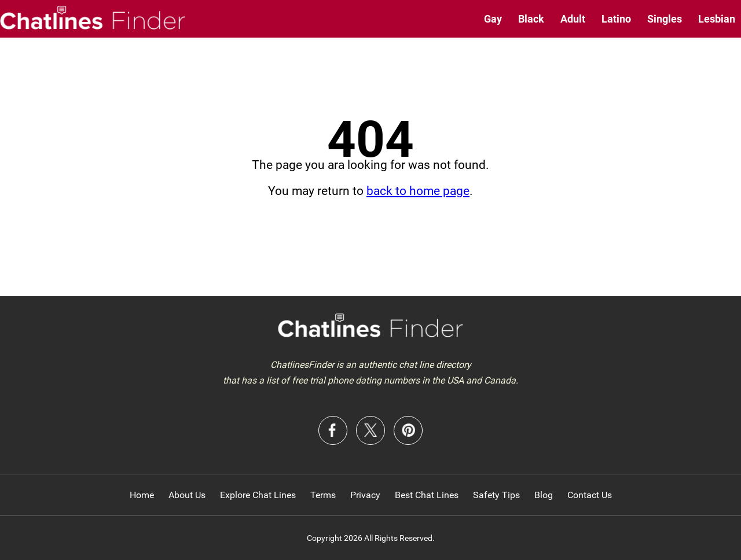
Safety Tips (496, 495)
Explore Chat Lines (258, 495)
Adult (573, 19)
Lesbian (717, 19)
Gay (493, 19)
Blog (544, 495)
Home (142, 495)
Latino (616, 19)
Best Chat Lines (427, 495)
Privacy (365, 495)
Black (531, 19)
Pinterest (408, 430)
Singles (665, 19)
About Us (187, 495)
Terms (323, 495)
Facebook (333, 430)
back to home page (418, 191)
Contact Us (590, 495)
